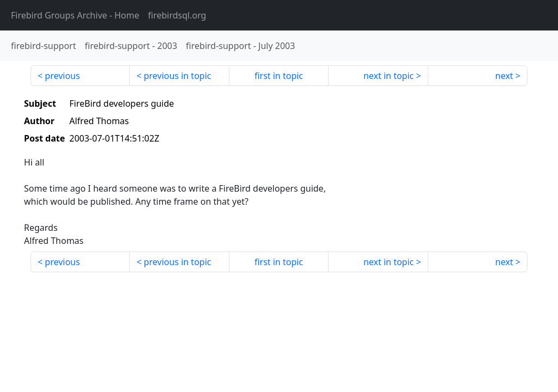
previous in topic (178, 76)
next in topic (389, 76)
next (504, 76)
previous (62, 76)
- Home (75, 15)
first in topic (279, 76)
